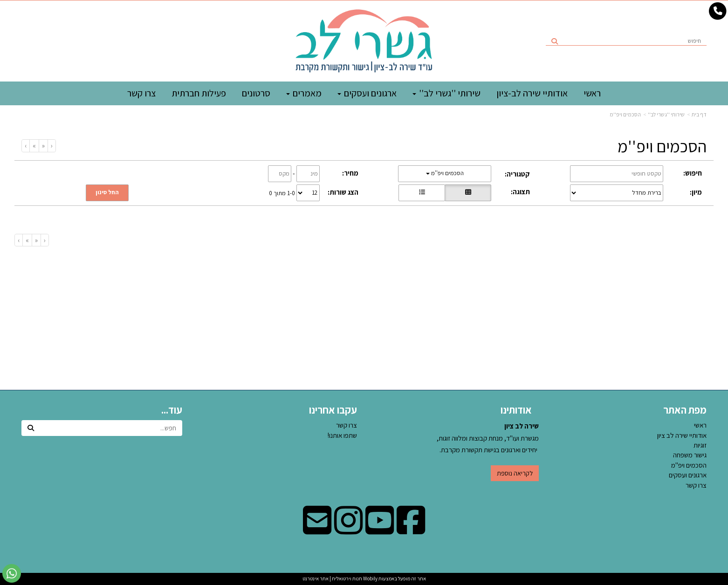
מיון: (696, 192)
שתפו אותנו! (342, 435)
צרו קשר (347, 425)
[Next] (34, 146)
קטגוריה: (517, 174)
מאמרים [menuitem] (304, 93)
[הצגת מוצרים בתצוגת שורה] (422, 193)
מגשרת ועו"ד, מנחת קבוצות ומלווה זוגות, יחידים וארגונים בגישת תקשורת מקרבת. (488, 438)
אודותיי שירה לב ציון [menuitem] (682, 435)
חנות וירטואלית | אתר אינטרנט (332, 578)
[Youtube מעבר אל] (380, 530)
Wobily (370, 578)
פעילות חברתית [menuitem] (199, 93)
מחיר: (350, 173)
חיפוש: (693, 173)
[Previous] (43, 146)
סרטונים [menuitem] (256, 93)
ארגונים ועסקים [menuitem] (367, 93)
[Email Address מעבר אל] (317, 530)
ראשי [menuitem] (592, 93)
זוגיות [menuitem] (700, 445)
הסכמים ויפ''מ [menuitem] (689, 465)
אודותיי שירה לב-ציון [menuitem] (532, 93)
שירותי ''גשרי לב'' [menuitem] (446, 93)
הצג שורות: (343, 192)
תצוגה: (520, 192)
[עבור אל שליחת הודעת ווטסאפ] (12, 573)
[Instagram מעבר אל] (348, 530)
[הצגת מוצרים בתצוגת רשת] (468, 193)
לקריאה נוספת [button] (515, 473)
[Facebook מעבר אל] (411, 530)
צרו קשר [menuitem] (141, 93)
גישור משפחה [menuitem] (690, 455)
